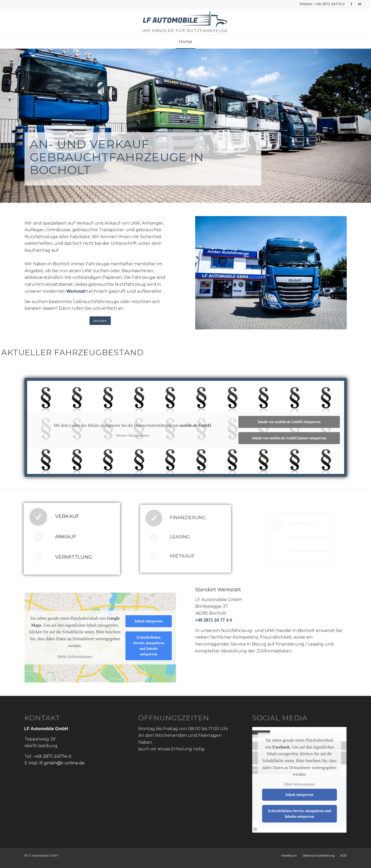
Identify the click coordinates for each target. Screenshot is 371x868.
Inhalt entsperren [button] (148, 621)
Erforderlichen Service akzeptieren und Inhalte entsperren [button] (148, 646)
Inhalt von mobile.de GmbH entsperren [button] (289, 422)
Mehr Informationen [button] (75, 657)
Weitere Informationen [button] (133, 435)
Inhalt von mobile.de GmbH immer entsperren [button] (289, 438)
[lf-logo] (185, 22)
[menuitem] (185, 42)
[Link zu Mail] (360, 4)
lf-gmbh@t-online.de (62, 763)
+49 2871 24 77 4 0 (214, 620)
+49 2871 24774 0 (330, 4)
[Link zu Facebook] (351, 4)
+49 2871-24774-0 (53, 756)
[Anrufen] (100, 321)
